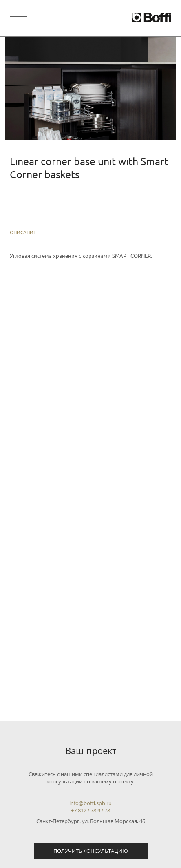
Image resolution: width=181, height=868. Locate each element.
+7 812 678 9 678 (90, 810)
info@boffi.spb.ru (90, 803)
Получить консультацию (91, 851)
